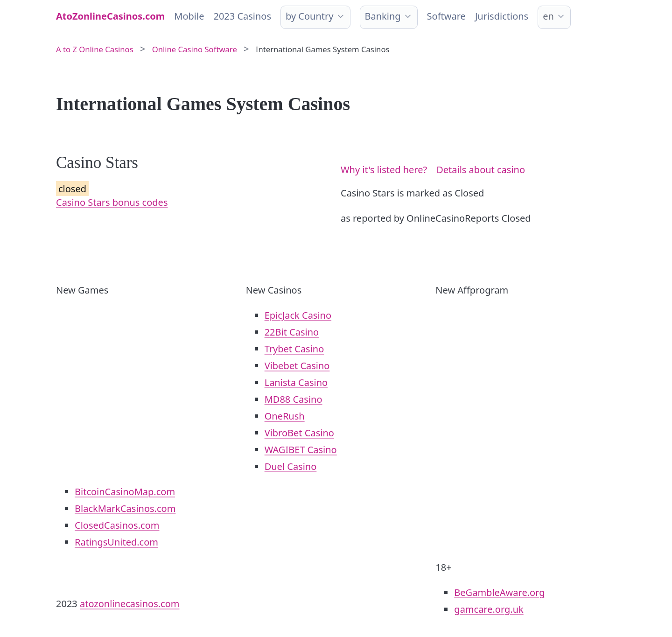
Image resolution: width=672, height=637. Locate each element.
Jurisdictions (502, 16)
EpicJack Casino (298, 315)
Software (446, 16)
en (548, 16)
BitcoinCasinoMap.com (125, 492)
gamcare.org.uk (489, 609)
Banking (383, 16)
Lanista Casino (296, 382)
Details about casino (481, 170)
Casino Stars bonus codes (112, 202)
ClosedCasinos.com (117, 525)
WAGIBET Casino (301, 450)
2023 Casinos (242, 16)
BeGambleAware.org (499, 592)
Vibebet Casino (297, 366)
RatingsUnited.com (116, 542)
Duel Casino (291, 466)
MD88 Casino (294, 399)
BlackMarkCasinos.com (125, 508)
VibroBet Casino (299, 433)
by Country (309, 16)
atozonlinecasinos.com (130, 604)
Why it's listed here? (384, 170)
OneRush (285, 416)
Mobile (189, 16)
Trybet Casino (294, 349)
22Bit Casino (292, 332)
